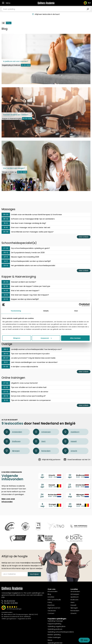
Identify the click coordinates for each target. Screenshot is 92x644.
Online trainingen (54, 637)
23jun (70, 486)
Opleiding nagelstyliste (57, 626)
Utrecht (70, 451)
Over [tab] (76, 311)
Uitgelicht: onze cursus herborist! (20, 383)
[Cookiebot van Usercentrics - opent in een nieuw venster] (80, 305)
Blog (49, 594)
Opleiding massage (55, 621)
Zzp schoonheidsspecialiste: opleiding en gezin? (26, 248)
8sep (70, 495)
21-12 (6, 400)
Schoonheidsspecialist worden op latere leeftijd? (26, 261)
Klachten (51, 605)
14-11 (6, 261)
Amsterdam (13, 432)
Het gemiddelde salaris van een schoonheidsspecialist (28, 266)
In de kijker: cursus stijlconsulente (20, 367)
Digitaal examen (54, 608)
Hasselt (69, 441)
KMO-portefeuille (54, 600)
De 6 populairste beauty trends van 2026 (23, 253)
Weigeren (17, 338)
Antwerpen (42, 432)
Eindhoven (12, 441)
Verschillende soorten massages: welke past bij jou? (28, 232)
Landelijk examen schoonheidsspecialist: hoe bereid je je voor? (32, 349)
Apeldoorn (71, 432)
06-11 (6, 349)
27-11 (6, 257)
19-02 (6, 286)
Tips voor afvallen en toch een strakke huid (24, 387)
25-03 (6, 282)
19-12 (6, 223)
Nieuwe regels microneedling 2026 (20, 257)
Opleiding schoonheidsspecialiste (61, 632)
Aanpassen (46, 338)
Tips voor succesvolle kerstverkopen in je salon (26, 354)
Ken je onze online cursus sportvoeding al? (24, 396)
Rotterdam (42, 451)
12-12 (6, 295)
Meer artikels (84, 237)
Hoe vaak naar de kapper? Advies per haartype (26, 286)
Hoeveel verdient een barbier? (19, 282)
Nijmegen (12, 451)
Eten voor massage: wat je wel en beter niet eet (26, 228)
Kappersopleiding (54, 624)
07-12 (6, 392)
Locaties (51, 597)
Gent (39, 441)
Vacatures (52, 611)
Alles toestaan (75, 338)
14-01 (6, 291)
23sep (70, 505)
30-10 (6, 354)
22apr (70, 476)
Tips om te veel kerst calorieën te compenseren (26, 400)
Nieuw (50, 640)
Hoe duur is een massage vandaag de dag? (24, 223)
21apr (42, 476)
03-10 (6, 266)
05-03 (6, 215)
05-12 (6, 253)
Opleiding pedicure (55, 629)
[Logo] (46, 3)
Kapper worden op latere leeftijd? (20, 299)
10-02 (6, 387)
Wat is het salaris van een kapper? (20, 291)
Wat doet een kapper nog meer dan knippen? (25, 295)
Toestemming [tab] (16, 311)
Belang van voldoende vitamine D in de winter (25, 392)
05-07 (6, 358)
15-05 (6, 367)
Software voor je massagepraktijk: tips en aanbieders (28, 219)
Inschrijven (34, 574)
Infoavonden (53, 591)
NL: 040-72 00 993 (11, 603)
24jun (42, 495)
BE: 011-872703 (10, 601)
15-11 (6, 362)
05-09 (6, 232)
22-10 (6, 299)
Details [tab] (46, 311)
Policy (50, 602)
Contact (51, 613)
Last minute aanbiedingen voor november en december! (30, 362)
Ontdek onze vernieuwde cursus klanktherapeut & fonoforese (32, 215)
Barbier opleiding (54, 635)
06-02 (6, 219)
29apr (42, 486)
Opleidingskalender (55, 643)
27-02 (6, 248)
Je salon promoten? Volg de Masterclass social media (28, 358)
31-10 (6, 227)
